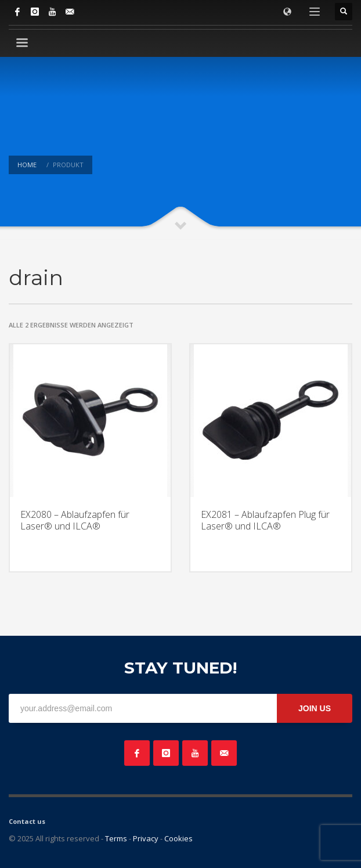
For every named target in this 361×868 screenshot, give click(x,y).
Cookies (178, 838)
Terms (116, 838)
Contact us (27, 821)
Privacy (146, 838)
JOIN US (315, 708)
